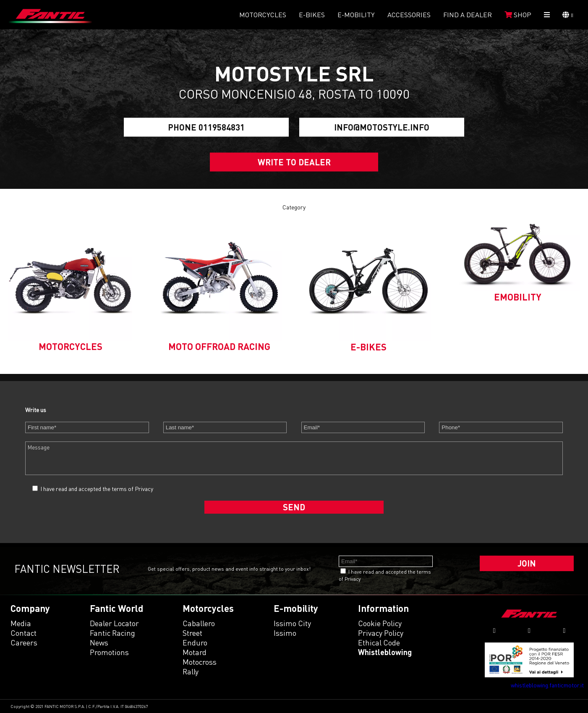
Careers (24, 642)
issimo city (292, 623)
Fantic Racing (112, 633)
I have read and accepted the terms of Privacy (97, 489)
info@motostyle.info (382, 127)
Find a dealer (468, 15)
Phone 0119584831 (206, 127)
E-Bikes (312, 15)
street (192, 633)
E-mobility (356, 15)
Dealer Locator (114, 623)
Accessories (409, 15)
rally (191, 671)
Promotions (109, 652)
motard (195, 652)
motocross (200, 662)
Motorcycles (263, 15)
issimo (285, 633)
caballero (199, 623)
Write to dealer (294, 162)
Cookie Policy (380, 623)
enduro (195, 642)
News (99, 642)
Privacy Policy (381, 633)
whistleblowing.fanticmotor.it (547, 685)
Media (21, 623)
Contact (24, 633)
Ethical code (379, 642)
